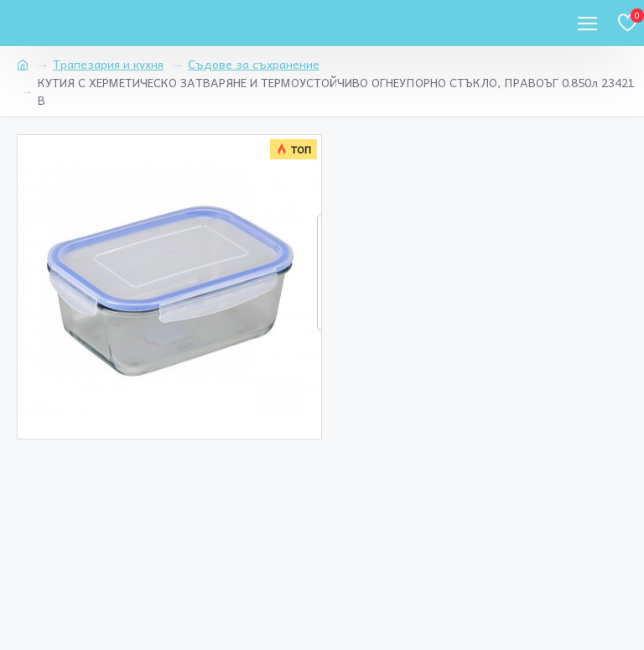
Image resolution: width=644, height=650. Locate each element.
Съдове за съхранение (254, 64)
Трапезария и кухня (108, 64)
